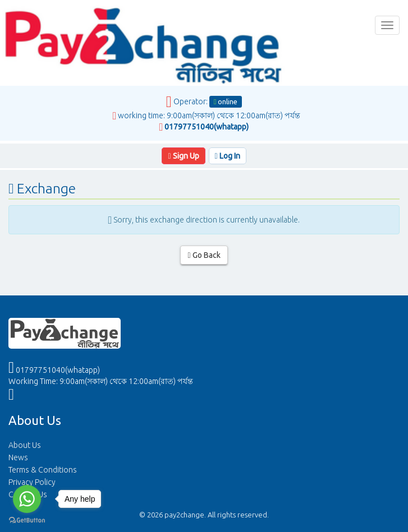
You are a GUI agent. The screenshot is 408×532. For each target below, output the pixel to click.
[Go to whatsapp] (27, 499)
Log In (228, 156)
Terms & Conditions (43, 470)
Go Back (204, 255)
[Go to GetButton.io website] (27, 521)
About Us (25, 445)
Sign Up (183, 156)
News (18, 457)
